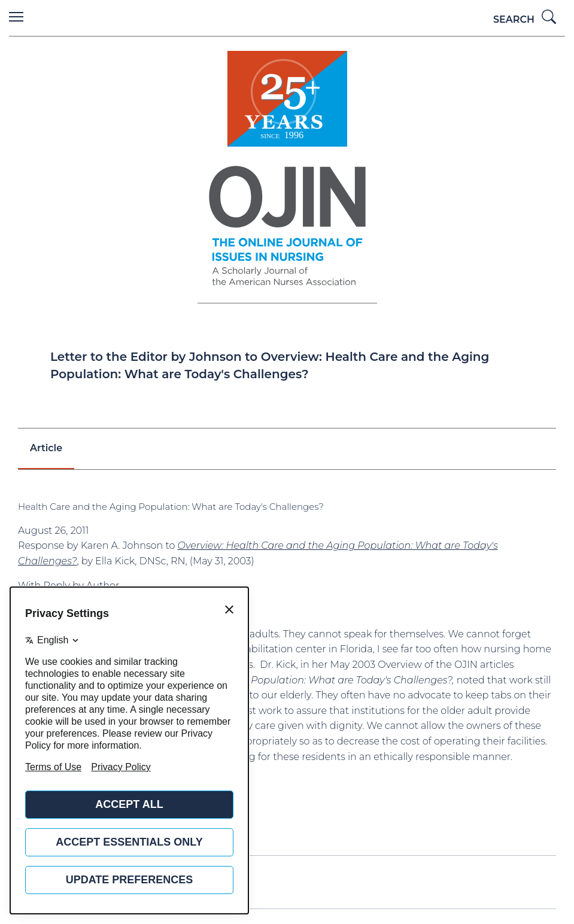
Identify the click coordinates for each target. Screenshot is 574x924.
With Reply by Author (69, 586)
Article (46, 448)
